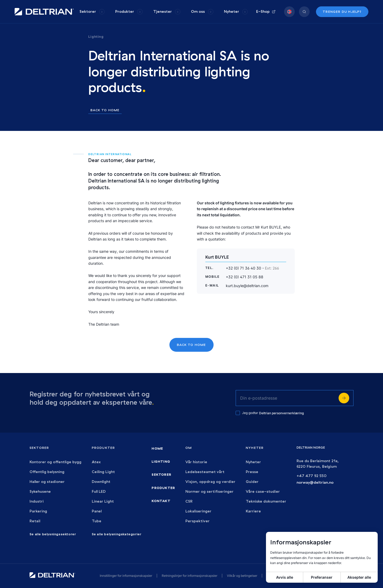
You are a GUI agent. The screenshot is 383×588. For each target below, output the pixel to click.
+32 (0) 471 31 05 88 (245, 277)
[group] (92, 12)
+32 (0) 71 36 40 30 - (252, 268)
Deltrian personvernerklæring (281, 413)
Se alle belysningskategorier (117, 534)
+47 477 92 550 (312, 476)
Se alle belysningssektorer (53, 534)
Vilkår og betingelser (242, 576)
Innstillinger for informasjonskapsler (126, 576)
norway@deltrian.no (315, 483)
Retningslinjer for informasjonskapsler (190, 576)
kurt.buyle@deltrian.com (247, 286)
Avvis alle (285, 577)
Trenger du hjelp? (342, 12)
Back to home (105, 110)
